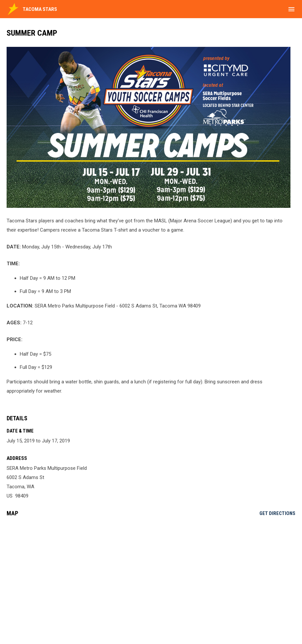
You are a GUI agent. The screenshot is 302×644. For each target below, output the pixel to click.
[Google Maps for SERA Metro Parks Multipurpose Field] (151, 572)
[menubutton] (291, 9)
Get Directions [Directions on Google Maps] (277, 513)
